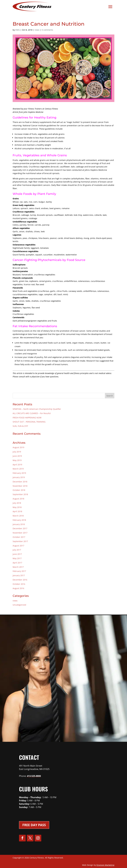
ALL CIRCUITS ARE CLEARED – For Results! (32, 413)
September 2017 (20, 541)
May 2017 (17, 558)
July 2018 (17, 503)
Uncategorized (19, 605)
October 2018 (19, 490)
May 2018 (17, 507)
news (37, 30)
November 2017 (20, 533)
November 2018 (20, 486)
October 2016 (19, 584)
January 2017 (19, 575)
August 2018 (18, 499)
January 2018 (19, 524)
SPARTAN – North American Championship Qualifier (37, 409)
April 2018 (17, 511)
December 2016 (20, 580)
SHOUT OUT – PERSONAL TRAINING (29, 422)
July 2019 (17, 452)
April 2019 (17, 465)
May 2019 (17, 460)
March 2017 (18, 567)
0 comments (47, 30)
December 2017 (20, 528)
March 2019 (18, 469)
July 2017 (17, 550)
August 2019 (18, 447)
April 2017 (17, 563)
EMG (18, 30)
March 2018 (18, 516)
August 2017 (18, 546)
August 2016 (18, 588)
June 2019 (17, 456)
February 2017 (19, 571)
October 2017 (19, 537)
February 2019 (19, 473)
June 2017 (17, 554)
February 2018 (19, 520)
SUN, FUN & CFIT (20, 426)
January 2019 (19, 477)
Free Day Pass (34, 825)
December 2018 (20, 482)
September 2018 (20, 494)
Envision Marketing (105, 865)
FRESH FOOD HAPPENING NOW (27, 418)
